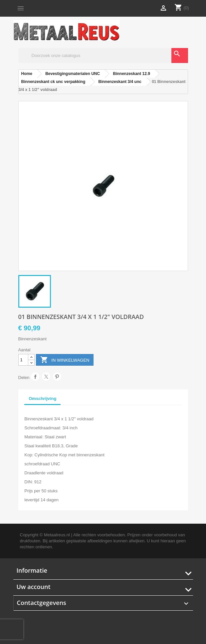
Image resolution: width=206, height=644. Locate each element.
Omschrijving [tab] (42, 398)
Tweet (46, 376)
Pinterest (57, 376)
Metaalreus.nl (57, 535)
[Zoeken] (103, 55)
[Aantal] (23, 360)
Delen (35, 376)
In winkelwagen (65, 360)
